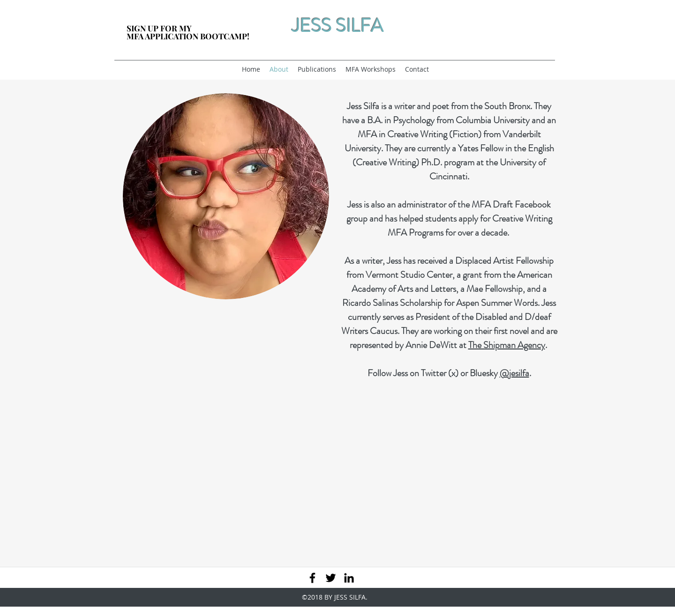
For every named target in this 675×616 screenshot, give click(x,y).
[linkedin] (349, 578)
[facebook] (312, 578)
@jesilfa (514, 373)
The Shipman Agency (507, 345)
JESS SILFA (337, 26)
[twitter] (331, 578)
